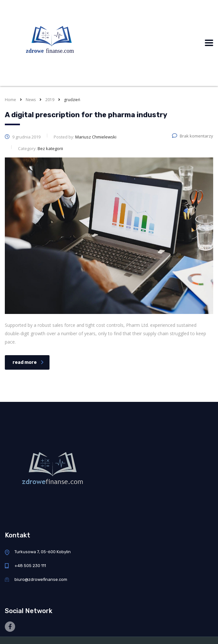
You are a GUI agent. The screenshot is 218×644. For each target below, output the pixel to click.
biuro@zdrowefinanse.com (41, 579)
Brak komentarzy (193, 136)
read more (28, 362)
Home (10, 100)
